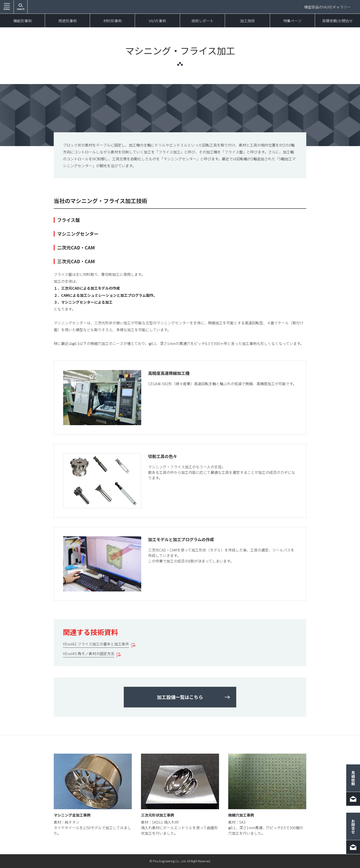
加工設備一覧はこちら (180, 697)
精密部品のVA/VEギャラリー (328, 7)
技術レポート (202, 21)
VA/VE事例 (157, 21)
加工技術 (247, 21)
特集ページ (292, 21)
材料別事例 (112, 21)
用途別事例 (67, 21)
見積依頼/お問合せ (337, 21)
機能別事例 (22, 21)
